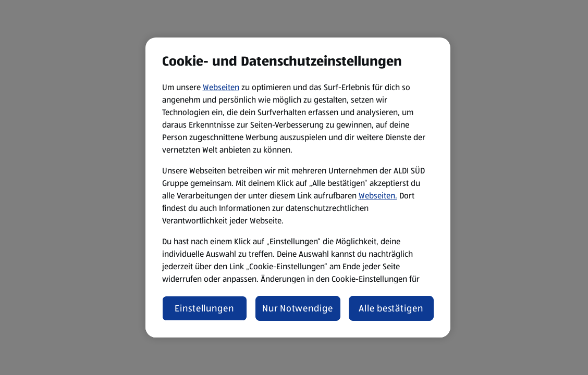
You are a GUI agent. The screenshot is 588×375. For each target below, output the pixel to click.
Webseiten (221, 87)
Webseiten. (378, 196)
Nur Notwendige (298, 308)
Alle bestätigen (391, 308)
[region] (298, 187)
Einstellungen (204, 308)
